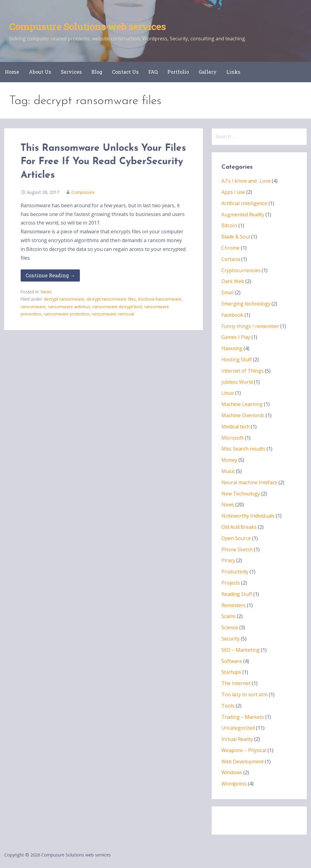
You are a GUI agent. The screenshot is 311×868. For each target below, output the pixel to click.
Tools (228, 706)
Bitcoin (229, 225)
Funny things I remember (250, 326)
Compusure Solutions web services (87, 26)
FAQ (153, 72)
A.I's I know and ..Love (246, 181)
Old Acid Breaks (239, 527)
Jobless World (237, 382)
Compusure (83, 192)
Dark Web (233, 281)
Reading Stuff (237, 594)
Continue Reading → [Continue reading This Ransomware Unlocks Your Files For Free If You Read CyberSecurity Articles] (50, 275)
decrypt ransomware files (111, 299)
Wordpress (234, 784)
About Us (40, 72)
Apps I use (233, 192)
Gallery (208, 72)
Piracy (228, 560)
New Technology (241, 494)
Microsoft (232, 438)
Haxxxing (232, 348)
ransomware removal (113, 314)
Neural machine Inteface (249, 482)
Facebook (232, 315)
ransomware (33, 307)
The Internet (236, 683)
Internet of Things (243, 371)
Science (230, 627)
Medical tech (236, 427)
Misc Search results (243, 449)
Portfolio (178, 72)
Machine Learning (242, 404)
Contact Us (125, 72)
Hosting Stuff (237, 360)
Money (229, 460)
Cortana (231, 259)
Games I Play (236, 337)
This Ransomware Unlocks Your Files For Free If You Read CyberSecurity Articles (103, 162)
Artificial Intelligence (244, 203)
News (46, 292)
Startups (231, 672)
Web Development (243, 762)
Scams (229, 616)
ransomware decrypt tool (117, 307)
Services (71, 72)
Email (227, 292)
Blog (97, 72)
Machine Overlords (243, 415)
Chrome (231, 248)
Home (12, 72)
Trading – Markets (243, 717)
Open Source (236, 538)
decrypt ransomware (64, 299)
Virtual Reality (237, 739)
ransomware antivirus (69, 307)
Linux (228, 393)
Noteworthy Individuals (248, 516)
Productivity (235, 572)
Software (232, 661)
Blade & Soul (236, 237)
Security (231, 639)
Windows (232, 772)
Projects (231, 583)
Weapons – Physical (244, 750)
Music (228, 471)
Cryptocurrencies (241, 270)
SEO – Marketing (241, 650)
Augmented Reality (243, 214)
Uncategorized (238, 728)
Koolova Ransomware (160, 299)
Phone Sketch (237, 549)
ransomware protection (67, 314)
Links (233, 72)
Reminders (234, 605)
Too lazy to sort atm (244, 694)
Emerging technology (246, 304)
